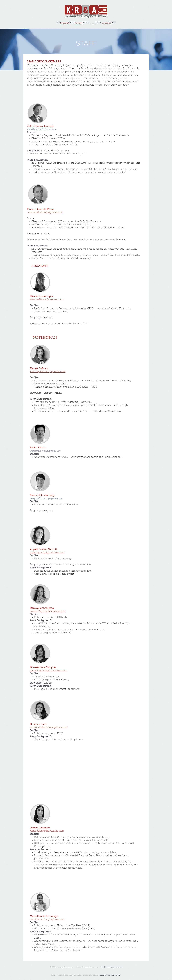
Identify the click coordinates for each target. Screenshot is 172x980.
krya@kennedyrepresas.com (112, 967)
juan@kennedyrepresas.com (42, 129)
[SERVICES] (65, 24)
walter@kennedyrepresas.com (45, 451)
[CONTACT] (107, 24)
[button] (93, 24)
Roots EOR (74, 163)
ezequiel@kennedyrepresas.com (46, 498)
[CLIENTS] (79, 24)
